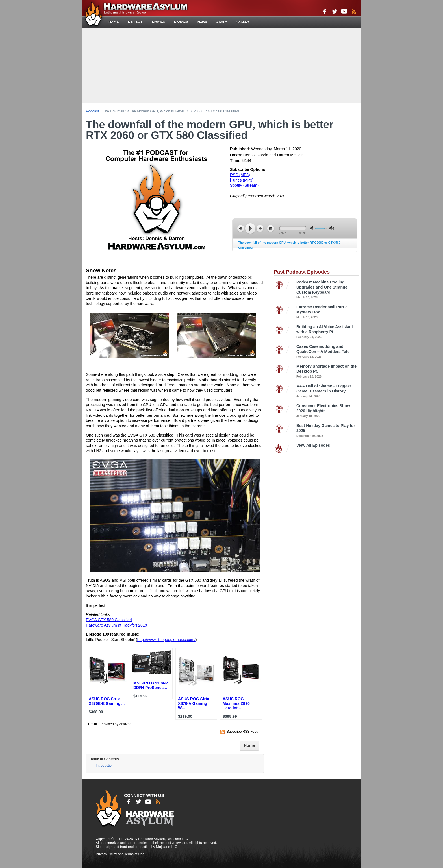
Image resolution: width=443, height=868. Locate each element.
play (250, 228)
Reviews (135, 22)
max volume (331, 228)
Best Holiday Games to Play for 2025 (327, 431)
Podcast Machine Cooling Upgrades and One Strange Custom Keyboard (327, 290)
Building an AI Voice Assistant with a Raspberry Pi (327, 332)
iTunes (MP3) (242, 180)
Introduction (105, 766)
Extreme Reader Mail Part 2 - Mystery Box (327, 312)
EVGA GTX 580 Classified (109, 620)
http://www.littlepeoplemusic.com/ (166, 640)
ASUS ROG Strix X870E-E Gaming (107, 701)
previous (241, 228)
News (202, 22)
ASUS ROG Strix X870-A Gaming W (194, 703)
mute (312, 228)
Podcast (181, 22)
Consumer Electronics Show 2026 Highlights (327, 411)
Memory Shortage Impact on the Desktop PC (327, 371)
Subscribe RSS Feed (242, 732)
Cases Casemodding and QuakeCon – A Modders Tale (327, 352)
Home (114, 22)
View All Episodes (313, 445)
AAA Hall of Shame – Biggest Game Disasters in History (327, 391)
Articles (158, 22)
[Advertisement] (221, 65)
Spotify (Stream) (244, 185)
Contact (242, 22)
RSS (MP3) (240, 175)
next (260, 228)
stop (271, 228)
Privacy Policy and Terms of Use (120, 854)
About (221, 22)
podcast (92, 111)
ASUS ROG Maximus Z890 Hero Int (236, 703)
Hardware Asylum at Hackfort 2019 (116, 625)
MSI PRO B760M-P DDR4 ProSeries (151, 685)
